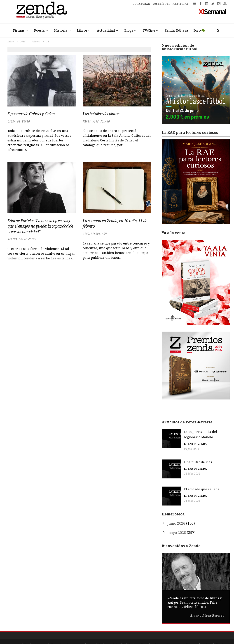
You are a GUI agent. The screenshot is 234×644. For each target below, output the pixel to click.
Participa (147, 635)
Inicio (11, 41)
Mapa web (162, 635)
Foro (197, 30)
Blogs (129, 30)
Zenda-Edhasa (176, 30)
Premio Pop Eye (216, 635)
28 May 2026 (170, 468)
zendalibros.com (95, 234)
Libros (82, 30)
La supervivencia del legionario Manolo (193, 432)
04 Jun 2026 (169, 443)
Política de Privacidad (113, 635)
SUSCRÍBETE (161, 4)
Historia (61, 30)
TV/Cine (149, 30)
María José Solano (96, 121)
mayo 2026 (177, 523)
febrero (36, 41)
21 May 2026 (170, 493)
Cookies (134, 635)
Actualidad (106, 30)
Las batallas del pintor (101, 114)
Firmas (19, 30)
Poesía (39, 30)
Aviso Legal (89, 635)
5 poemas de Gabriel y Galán (31, 114)
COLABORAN (141, 4)
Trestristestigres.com (66, 635)
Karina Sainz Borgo (22, 239)
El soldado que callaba (179, 481)
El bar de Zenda (173, 438)
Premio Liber (195, 635)
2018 (23, 41)
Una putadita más (176, 457)
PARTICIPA (180, 4)
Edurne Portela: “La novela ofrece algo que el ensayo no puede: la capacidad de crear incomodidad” (40, 226)
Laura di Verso (19, 121)
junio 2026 (176, 513)
